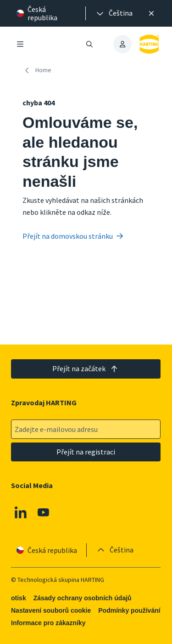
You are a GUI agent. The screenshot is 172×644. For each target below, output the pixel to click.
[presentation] (114, 13)
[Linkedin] (21, 512)
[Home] (39, 70)
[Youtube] (44, 512)
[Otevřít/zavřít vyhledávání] (90, 44)
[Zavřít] (151, 13)
